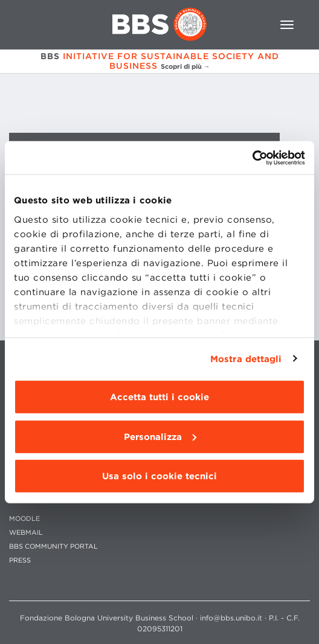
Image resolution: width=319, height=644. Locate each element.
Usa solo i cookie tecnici (159, 476)
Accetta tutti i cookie (159, 397)
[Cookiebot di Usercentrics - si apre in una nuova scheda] (252, 158)
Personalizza (160, 436)
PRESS (20, 560)
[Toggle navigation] (287, 25)
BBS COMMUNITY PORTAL (53, 547)
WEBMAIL (26, 533)
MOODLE (24, 519)
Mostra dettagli (246, 359)
